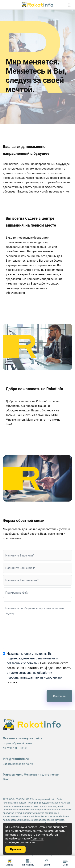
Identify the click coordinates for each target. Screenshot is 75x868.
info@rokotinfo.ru (16, 759)
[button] (65, 862)
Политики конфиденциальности (48, 668)
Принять (15, 849)
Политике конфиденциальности (24, 840)
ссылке (12, 682)
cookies (32, 827)
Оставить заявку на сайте (23, 738)
